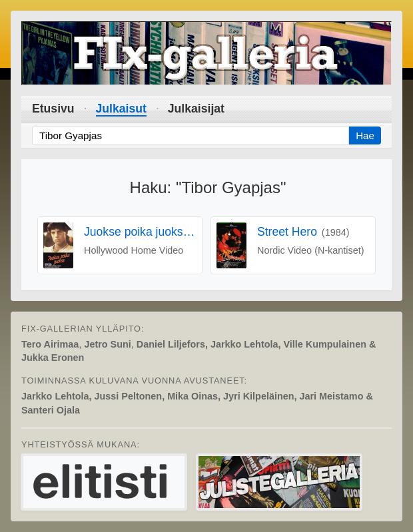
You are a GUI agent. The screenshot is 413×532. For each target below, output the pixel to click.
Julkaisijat (196, 109)
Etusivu (53, 109)
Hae (365, 135)
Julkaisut (121, 109)
